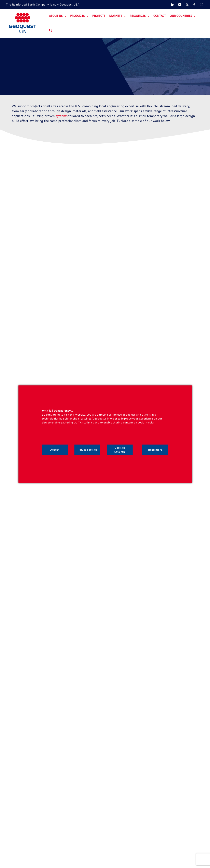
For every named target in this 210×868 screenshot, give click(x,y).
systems (62, 116)
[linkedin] (173, 5)
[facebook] (194, 5)
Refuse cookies (87, 450)
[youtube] (180, 5)
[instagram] (202, 5)
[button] (51, 30)
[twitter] (187, 5)
